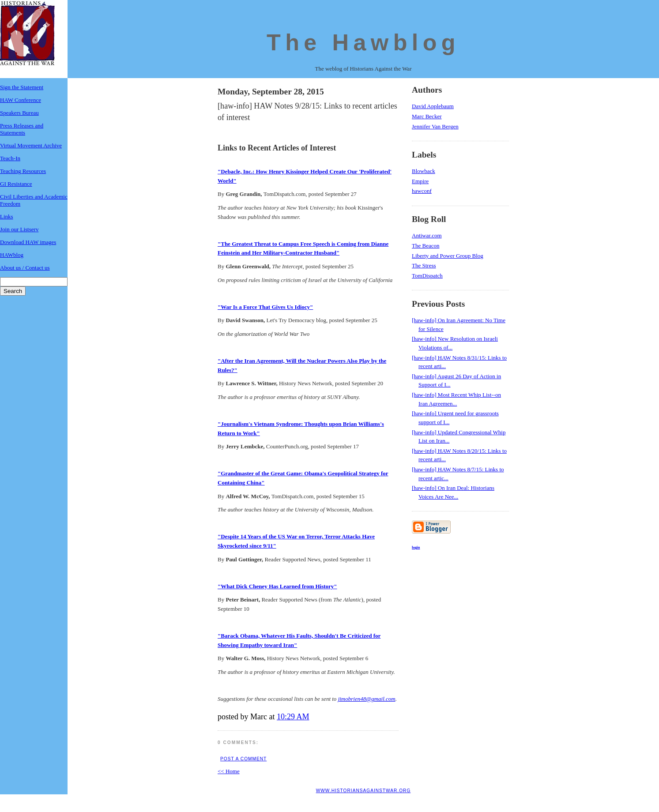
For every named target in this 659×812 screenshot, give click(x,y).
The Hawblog (363, 42)
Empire (420, 181)
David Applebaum (433, 106)
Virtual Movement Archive (31, 145)
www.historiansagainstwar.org (363, 791)
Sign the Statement (22, 87)
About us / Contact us (25, 268)
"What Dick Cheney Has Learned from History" (277, 586)
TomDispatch (427, 276)
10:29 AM (293, 717)
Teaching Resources (23, 171)
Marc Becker (427, 116)
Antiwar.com (427, 235)
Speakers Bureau (19, 113)
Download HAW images (28, 242)
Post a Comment (243, 759)
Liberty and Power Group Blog (448, 256)
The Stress (424, 265)
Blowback (424, 171)
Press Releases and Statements (22, 129)
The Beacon (426, 246)
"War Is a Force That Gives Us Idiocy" (265, 307)
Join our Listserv (19, 229)
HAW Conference (21, 100)
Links (7, 216)
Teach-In (10, 158)
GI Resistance (16, 184)
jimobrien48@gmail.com (367, 699)
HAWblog (12, 255)
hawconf (422, 191)
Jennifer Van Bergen (435, 126)
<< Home (229, 771)
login (416, 547)
